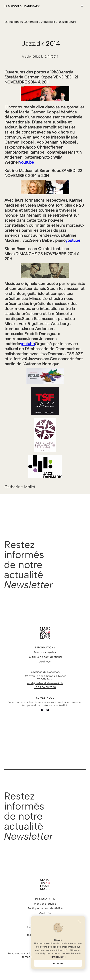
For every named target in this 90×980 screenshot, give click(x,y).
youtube (27, 162)
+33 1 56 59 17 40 (45, 687)
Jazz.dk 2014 (67, 22)
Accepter (58, 963)
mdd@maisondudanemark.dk (45, 683)
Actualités (48, 22)
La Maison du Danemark (21, 22)
